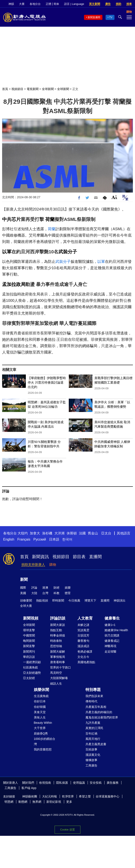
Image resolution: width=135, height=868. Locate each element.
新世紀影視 (54, 802)
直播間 (95, 557)
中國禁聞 (29, 635)
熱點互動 (56, 630)
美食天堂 (40, 712)
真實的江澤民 (94, 728)
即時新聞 (58, 600)
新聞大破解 (58, 652)
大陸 (34, 593)
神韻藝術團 (30, 796)
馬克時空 (56, 673)
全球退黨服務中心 (107, 796)
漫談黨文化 (93, 755)
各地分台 (35, 4)
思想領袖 (56, 646)
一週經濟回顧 (32, 662)
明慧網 (9, 802)
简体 (56, 4)
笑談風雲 (83, 630)
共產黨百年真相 (96, 707)
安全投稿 (96, 783)
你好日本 (40, 701)
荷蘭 (50, 219)
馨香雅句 (83, 641)
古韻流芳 (83, 635)
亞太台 (106, 533)
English (9, 539)
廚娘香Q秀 (41, 734)
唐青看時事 (58, 662)
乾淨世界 (68, 796)
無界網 (37, 802)
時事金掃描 (58, 635)
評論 (34, 588)
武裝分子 (68, 252)
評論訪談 (58, 618)
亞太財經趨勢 (32, 673)
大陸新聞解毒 (59, 678)
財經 (56, 588)
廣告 (108, 4)
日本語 (54, 539)
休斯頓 (72, 533)
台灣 (45, 593)
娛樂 (68, 588)
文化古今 (83, 657)
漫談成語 (83, 646)
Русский (40, 539)
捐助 (118, 4)
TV (111, 17)
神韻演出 (120, 600)
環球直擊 (29, 630)
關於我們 (28, 783)
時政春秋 (56, 641)
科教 (56, 593)
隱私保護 (62, 783)
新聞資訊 (40, 557)
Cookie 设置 (67, 830)
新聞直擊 (29, 646)
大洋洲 (59, 533)
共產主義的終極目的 (99, 712)
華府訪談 (29, 657)
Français (24, 539)
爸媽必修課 (85, 652)
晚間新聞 (29, 641)
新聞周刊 (29, 652)
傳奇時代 (91, 701)
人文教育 (85, 618)
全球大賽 (26, 606)
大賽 (22, 4)
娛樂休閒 (41, 690)
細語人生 (56, 684)
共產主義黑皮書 (96, 744)
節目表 (79, 557)
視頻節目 (17, 89)
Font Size (114, 197)
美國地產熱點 (86, 662)
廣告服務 (113, 783)
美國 (23, 593)
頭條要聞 (26, 600)
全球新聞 (48, 89)
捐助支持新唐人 (33, 565)
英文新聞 (95, 4)
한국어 (67, 539)
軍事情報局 (58, 657)
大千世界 (40, 728)
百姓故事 (91, 749)
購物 (53, 565)
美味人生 (40, 717)
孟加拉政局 (14, 284)
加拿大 (35, 533)
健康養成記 (112, 641)
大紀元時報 (50, 796)
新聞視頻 (31, 618)
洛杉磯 (47, 533)
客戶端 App (29, 788)
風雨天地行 (93, 739)
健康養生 (112, 618)
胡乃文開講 (112, 635)
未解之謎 (83, 625)
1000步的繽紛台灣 (45, 741)
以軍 (7, 252)
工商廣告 (91, 765)
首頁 (5, 89)
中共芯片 (11, 219)
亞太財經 (29, 678)
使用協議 (79, 783)
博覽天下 (90, 600)
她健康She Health (116, 630)
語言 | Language (74, 4)
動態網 (23, 802)
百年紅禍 (91, 734)
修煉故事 (91, 760)
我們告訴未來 (94, 696)
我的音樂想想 (43, 749)
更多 (69, 802)
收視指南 (45, 783)
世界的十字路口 (61, 667)
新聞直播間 (94, 17)
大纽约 (23, 533)
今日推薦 (74, 600)
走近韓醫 (110, 652)
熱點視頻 (42, 600)
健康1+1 (110, 625)
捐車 (129, 4)
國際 (23, 588)
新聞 (24, 580)
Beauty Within (43, 723)
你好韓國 (40, 707)
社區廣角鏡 (30, 667)
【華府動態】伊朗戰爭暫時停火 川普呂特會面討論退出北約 (47, 382)
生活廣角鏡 (41, 696)
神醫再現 (110, 646)
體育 (68, 593)
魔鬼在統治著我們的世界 (102, 717)
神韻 (11, 4)
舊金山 (93, 533)
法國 (82, 533)
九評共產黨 (93, 723)
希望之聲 (85, 796)
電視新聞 (33, 89)
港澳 (45, 588)
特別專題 (93, 690)
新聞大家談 (58, 625)
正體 (48, 4)
